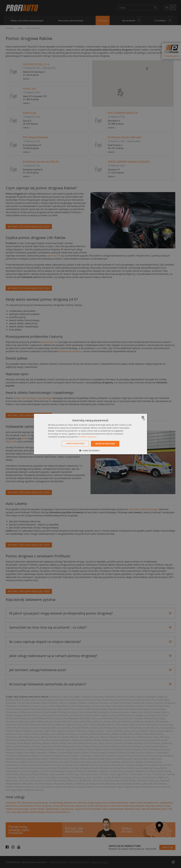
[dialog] (90, 434)
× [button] (144, 420)
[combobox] (143, 417)
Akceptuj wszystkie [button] (105, 444)
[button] (90, 450)
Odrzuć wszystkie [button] (75, 444)
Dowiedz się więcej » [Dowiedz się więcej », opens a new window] (88, 437)
